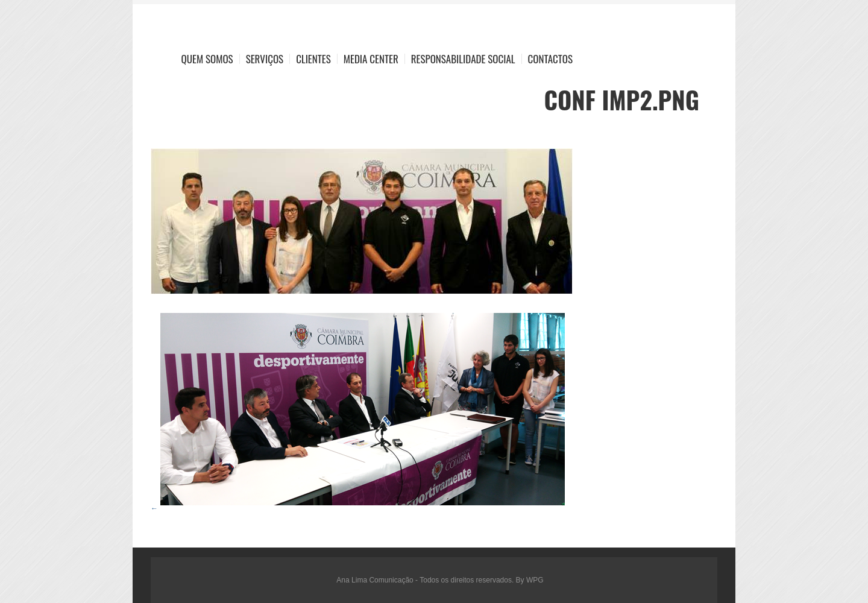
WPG (535, 580)
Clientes (313, 59)
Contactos (550, 59)
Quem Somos (207, 59)
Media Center (371, 59)
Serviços (265, 59)
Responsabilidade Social (463, 59)
